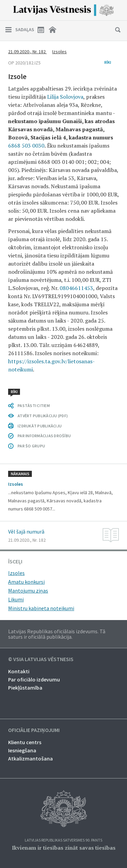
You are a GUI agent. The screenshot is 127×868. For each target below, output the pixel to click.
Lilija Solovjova (65, 97)
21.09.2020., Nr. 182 (27, 52)
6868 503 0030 (26, 146)
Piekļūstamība (25, 688)
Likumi (16, 599)
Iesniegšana (22, 750)
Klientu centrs (25, 742)
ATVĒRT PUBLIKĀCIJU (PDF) (43, 416)
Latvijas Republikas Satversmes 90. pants (63, 840)
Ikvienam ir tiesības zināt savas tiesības (64, 848)
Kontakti (19, 671)
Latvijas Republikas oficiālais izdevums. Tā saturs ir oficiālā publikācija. (57, 634)
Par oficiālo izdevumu (34, 679)
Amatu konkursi (26, 582)
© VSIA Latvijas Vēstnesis (41, 659)
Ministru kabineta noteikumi (41, 608)
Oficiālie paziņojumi (34, 730)
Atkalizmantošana (30, 758)
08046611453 (76, 288)
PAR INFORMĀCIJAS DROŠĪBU (44, 436)
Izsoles (59, 52)
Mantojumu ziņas (28, 591)
